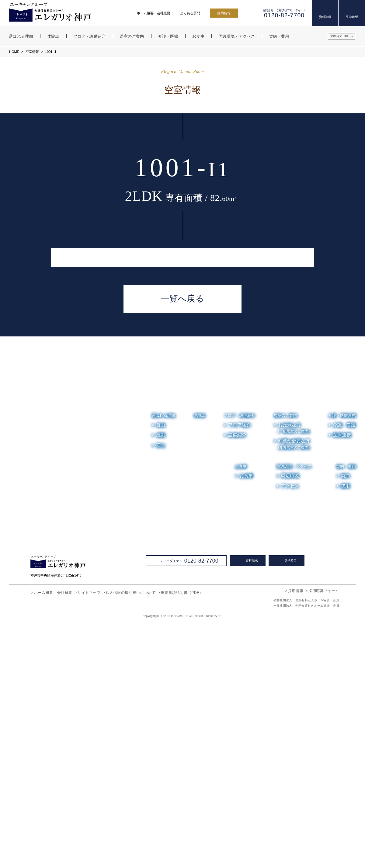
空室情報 (32, 52)
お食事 (241, 710)
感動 (161, 678)
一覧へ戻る (182, 542)
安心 (161, 689)
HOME (14, 52)
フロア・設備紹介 (239, 659)
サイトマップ (89, 836)
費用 (345, 729)
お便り (313, 749)
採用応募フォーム (324, 834)
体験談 (199, 659)
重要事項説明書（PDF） (181, 836)
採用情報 (224, 13)
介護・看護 (344, 668)
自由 (161, 668)
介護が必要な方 (294, 687)
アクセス (290, 729)
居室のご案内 (285, 659)
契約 (345, 719)
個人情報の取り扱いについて (131, 836)
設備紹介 (237, 678)
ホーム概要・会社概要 (154, 13)
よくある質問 (190, 13)
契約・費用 (346, 710)
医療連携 (342, 678)
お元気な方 (294, 672)
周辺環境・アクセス (294, 710)
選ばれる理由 (163, 659)
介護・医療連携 (342, 659)
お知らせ (289, 749)
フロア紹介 (240, 668)
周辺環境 (290, 719)
